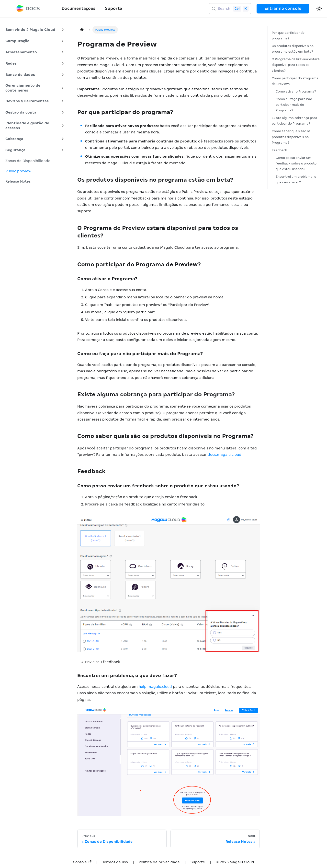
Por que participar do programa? (288, 35)
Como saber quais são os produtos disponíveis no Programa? (291, 137)
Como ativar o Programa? (296, 91)
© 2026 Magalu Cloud (235, 862)
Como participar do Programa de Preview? (295, 81)
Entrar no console (283, 8)
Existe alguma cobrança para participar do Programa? (294, 121)
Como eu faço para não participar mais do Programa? (294, 105)
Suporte (113, 8)
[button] (35, 30)
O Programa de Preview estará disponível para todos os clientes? (296, 65)
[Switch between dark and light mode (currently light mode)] (319, 9)
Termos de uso (115, 862)
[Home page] (82, 30)
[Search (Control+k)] (230, 9)
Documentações (79, 8)
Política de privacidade (159, 862)
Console (82, 862)
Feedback (279, 150)
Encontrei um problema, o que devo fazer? (296, 179)
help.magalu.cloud (155, 687)
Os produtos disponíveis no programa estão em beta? (293, 49)
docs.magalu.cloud (225, 455)
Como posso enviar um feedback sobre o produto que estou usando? (296, 163)
